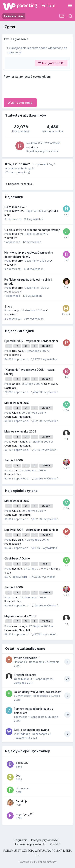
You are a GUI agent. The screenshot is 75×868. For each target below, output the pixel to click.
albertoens (13, 184)
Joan (15, 470)
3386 (46, 346)
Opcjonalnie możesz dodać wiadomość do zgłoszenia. (37, 50)
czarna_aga (20, 442)
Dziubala (18, 351)
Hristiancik (20, 662)
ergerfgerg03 (24, 814)
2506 (46, 465)
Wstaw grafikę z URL (51, 63)
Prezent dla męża (25, 675)
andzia (16, 384)
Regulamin (21, 840)
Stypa (8, 307)
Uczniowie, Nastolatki (18, 417)
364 (45, 564)
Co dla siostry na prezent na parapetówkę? (32, 230)
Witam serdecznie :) (27, 658)
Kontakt (55, 844)
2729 (46, 437)
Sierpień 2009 (14, 460)
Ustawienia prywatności (31, 844)
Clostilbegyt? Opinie (17, 558)
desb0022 (22, 763)
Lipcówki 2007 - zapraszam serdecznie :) (31, 341)
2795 (46, 408)
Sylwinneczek (23, 696)
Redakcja (22, 801)
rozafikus (32, 147)
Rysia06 (17, 569)
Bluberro (17, 261)
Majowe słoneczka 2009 (20, 431)
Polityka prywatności (45, 840)
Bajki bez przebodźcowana (31, 730)
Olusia (16, 413)
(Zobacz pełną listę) (18, 172)
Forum (48, 6)
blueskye (18, 234)
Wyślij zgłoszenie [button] (20, 103)
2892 (46, 379)
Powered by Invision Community (38, 862)
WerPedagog (22, 734)
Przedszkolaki (13, 291)
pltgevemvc (23, 788)
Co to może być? (15, 207)
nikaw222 (18, 211)
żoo (18, 776)
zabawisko (21, 717)
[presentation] (34, 87)
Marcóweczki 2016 (17, 403)
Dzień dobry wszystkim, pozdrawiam (38, 692)
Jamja (16, 310)
